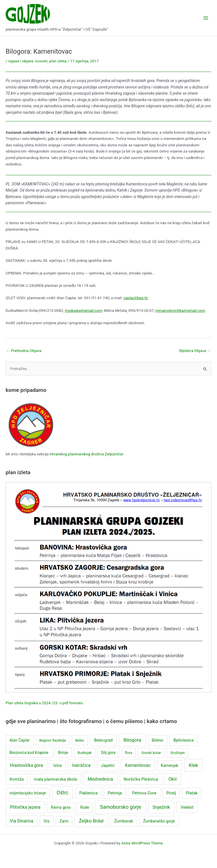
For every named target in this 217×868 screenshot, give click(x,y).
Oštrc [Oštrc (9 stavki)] (63, 793)
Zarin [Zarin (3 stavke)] (64, 821)
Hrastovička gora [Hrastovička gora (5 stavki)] (26, 765)
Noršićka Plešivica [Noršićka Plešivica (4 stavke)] (141, 779)
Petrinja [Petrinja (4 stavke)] (115, 793)
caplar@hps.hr (136, 298)
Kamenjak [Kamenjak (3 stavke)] (169, 765)
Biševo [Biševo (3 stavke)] (158, 740)
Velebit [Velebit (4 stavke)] (187, 807)
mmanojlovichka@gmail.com (180, 310)
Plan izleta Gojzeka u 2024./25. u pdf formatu (44, 703)
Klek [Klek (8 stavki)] (194, 765)
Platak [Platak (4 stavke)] (192, 793)
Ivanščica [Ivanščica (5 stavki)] (81, 765)
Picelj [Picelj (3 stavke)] (171, 793)
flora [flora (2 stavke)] (128, 753)
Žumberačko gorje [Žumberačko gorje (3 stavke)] (159, 821)
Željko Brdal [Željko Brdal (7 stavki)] (91, 821)
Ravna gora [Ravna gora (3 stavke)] (61, 807)
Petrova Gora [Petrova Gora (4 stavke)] (144, 793)
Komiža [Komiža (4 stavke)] (17, 779)
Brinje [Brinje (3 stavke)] (63, 753)
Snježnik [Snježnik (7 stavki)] (161, 807)
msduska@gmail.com (83, 310)
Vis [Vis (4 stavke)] (47, 821)
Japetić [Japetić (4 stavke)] (108, 765)
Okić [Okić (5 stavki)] (173, 779)
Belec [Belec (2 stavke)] (80, 740)
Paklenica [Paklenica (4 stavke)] (88, 793)
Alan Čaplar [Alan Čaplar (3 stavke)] (20, 740)
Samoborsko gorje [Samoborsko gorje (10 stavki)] (120, 807)
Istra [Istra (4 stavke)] (58, 765)
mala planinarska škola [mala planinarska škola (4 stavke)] (56, 779)
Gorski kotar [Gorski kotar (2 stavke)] (151, 753)
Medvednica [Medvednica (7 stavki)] (100, 779)
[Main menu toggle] (206, 18)
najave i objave (21, 61)
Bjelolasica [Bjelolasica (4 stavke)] (184, 740)
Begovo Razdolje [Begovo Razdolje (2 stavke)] (53, 740)
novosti (41, 61)
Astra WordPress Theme (142, 843)
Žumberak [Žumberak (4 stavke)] (124, 821)
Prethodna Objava (24, 351)
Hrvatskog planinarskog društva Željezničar (87, 454)
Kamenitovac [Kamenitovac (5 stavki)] (138, 765)
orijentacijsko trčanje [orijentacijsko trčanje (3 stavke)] (28, 793)
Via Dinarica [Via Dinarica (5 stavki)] (22, 821)
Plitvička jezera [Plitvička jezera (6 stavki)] (25, 807)
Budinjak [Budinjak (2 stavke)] (85, 753)
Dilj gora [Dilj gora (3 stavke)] (108, 753)
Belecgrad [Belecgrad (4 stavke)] (103, 740)
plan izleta (58, 61)
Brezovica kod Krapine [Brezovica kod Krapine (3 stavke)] (29, 753)
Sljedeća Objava (195, 351)
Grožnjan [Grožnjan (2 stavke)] (178, 753)
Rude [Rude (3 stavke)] (85, 807)
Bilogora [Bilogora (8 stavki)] (132, 740)
